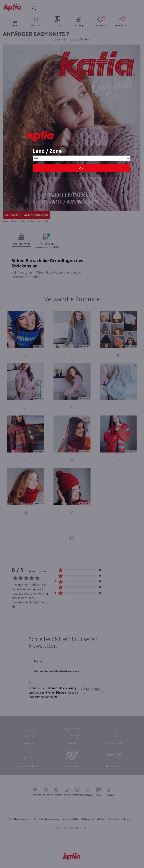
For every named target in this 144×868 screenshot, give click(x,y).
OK (81, 168)
